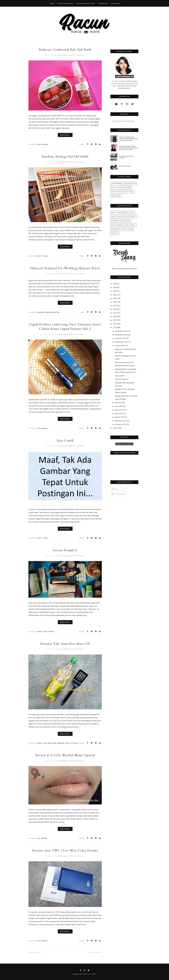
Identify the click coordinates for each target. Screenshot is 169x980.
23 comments (80, 274)
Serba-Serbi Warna (125, 166)
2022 (115, 295)
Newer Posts (36, 952)
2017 (115, 313)
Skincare (41, 312)
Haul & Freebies (117, 225)
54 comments (79, 761)
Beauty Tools (129, 212)
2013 (115, 327)
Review (45, 144)
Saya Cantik (65, 440)
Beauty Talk (42, 632)
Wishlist (115, 233)
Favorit (51, 632)
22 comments (79, 162)
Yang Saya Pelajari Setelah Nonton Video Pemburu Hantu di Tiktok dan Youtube (128, 148)
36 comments (80, 55)
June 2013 (119, 406)
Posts (115, 489)
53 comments (79, 856)
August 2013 (120, 346)
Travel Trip (116, 196)
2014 (115, 324)
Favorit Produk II (65, 550)
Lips (39, 838)
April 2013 (119, 413)
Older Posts (94, 952)
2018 (115, 309)
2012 (115, 428)
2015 (115, 320)
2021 (115, 298)
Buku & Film (116, 188)
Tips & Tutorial (72, 743)
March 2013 (120, 417)
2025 (115, 284)
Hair (55, 743)
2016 (115, 317)
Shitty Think (42, 256)
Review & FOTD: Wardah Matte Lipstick (65, 755)
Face (39, 941)
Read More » (65, 135)
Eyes (39, 428)
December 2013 (121, 331)
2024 (115, 287)
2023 (115, 291)
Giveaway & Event (118, 221)
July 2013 (119, 403)
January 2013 (120, 424)
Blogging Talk (131, 183)
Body (39, 144)
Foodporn (127, 188)
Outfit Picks (116, 192)
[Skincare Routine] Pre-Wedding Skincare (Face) (65, 268)
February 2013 (121, 421)
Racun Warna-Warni (91, 974)
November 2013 (122, 335)
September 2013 (122, 342)
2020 (115, 302)
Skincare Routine (52, 312)
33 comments (79, 334)
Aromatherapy (117, 183)
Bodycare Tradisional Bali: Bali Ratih (65, 50)
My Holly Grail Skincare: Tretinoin (126, 157)
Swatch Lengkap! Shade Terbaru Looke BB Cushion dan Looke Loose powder (128, 139)
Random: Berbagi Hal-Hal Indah (65, 157)
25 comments (79, 556)
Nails (134, 225)
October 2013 (121, 338)
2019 (115, 306)
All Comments (118, 494)
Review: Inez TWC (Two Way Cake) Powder (65, 850)
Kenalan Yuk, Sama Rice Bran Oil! (65, 644)
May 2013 (119, 410)
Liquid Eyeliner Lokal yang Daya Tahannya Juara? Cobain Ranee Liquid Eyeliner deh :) (65, 327)
